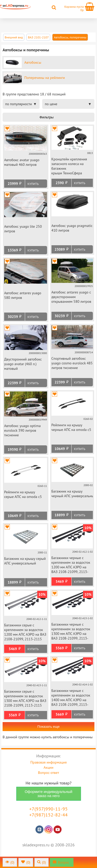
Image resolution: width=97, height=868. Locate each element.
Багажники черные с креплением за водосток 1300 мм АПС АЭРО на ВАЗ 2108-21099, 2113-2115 (71, 632)
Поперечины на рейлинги (45, 78)
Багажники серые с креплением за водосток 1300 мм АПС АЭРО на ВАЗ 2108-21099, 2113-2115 (25, 698)
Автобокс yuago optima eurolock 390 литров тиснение (22, 430)
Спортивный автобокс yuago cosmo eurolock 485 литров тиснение (72, 363)
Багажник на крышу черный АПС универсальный (72, 494)
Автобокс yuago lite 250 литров (23, 229)
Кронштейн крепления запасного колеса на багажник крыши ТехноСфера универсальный (69, 166)
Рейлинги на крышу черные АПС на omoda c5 (71, 427)
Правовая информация (48, 762)
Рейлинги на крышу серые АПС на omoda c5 (23, 494)
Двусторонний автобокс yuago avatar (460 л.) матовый (23, 364)
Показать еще (48, 727)
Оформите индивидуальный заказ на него (48, 794)
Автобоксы (33, 62)
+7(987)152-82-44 (48, 815)
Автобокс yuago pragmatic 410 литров (72, 228)
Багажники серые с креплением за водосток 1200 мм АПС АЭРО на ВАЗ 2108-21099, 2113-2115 (25, 632)
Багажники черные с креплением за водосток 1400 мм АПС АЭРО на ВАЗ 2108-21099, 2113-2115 (71, 698)
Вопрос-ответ (48, 773)
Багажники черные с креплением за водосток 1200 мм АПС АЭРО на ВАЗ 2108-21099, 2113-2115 (71, 565)
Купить (33, 184)
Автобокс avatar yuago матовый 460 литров (22, 162)
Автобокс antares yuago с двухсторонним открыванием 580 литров (71, 297)
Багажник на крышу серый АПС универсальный (25, 561)
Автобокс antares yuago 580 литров (23, 295)
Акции (49, 767)
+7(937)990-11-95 (48, 809)
